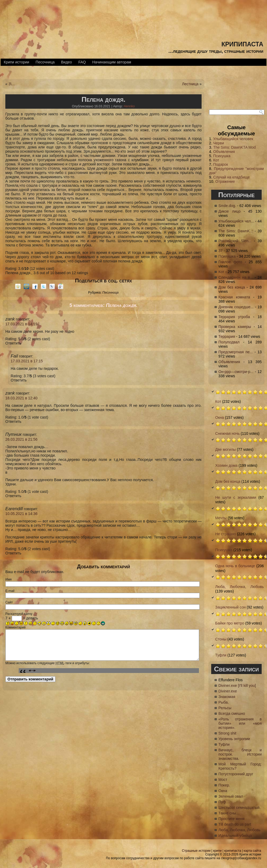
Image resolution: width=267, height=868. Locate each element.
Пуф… (224, 802)
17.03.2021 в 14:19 (21, 324)
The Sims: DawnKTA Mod (235, 147)
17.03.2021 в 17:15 (27, 361)
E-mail (10, 591)
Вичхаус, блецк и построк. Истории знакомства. (240, 754)
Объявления (224, 152)
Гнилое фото (230, 262)
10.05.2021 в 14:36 (21, 514)
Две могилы (225, 449)
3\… (12, 84)
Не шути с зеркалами (236, 497)
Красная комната (234, 297)
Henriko (129, 106)
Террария (227, 336)
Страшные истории (196, 851)
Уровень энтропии (234, 739)
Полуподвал (229, 342)
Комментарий (15, 627)
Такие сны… (229, 813)
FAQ (82, 62)
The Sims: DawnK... (236, 231)
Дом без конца (232, 287)
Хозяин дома (226, 465)
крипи (217, 851)
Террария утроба (234, 317)
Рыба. (224, 702)
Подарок (221, 164)
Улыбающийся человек (233, 139)
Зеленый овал (231, 796)
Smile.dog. (227, 206)
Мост (223, 780)
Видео (66, 62)
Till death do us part (235, 824)
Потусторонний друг (236, 774)
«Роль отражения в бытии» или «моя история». (240, 723)
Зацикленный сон (230, 607)
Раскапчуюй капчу (19, 614)
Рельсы (225, 708)
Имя (8, 579)
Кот (216, 160)
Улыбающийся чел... (236, 221)
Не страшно (226, 534)
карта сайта (252, 851)
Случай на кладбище (232, 177)
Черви (219, 143)
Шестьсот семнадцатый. (239, 808)
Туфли (221, 655)
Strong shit (227, 733)
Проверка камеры (235, 327)
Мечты (221, 518)
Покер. (224, 785)
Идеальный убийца (235, 835)
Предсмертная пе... (236, 352)
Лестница (190, 84)
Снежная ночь (227, 433)
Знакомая (227, 697)
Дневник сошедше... (236, 307)
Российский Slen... (235, 241)
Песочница (45, 62)
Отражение (225, 181)
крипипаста (242, 43)
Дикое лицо (229, 211)
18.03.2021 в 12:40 (21, 398)
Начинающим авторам (112, 62)
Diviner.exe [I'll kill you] (237, 686)
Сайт (9, 602)
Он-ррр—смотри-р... (236, 372)
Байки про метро (230, 623)
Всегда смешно (232, 713)
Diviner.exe (228, 691)
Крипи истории (16, 62)
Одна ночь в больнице (235, 566)
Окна (220, 417)
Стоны (221, 639)
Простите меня (231, 819)
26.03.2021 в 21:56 (21, 439)
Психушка (222, 156)
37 (221, 251)
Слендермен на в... (236, 277)
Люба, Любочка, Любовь (239, 587)
